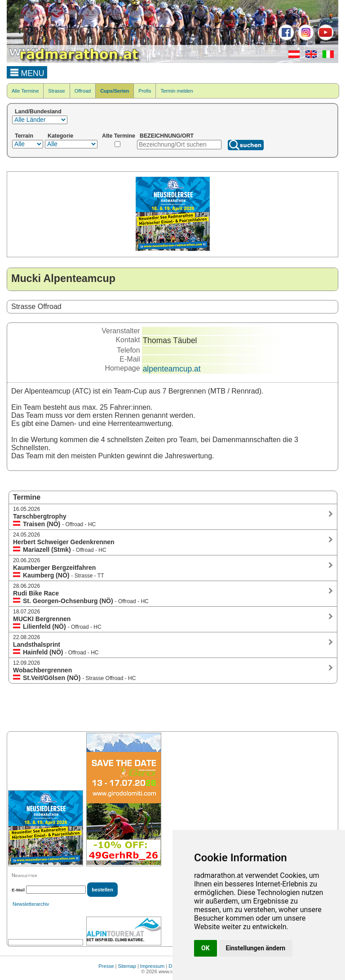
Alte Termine (119, 136)
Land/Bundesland (38, 112)
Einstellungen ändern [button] (256, 948)
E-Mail (18, 890)
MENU (27, 72)
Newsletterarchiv (31, 904)
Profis (145, 91)
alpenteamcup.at (172, 369)
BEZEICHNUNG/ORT (167, 136)
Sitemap (127, 966)
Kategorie (60, 136)
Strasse (56, 91)
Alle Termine (25, 91)
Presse (106, 966)
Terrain (24, 136)
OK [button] (206, 948)
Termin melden (177, 91)
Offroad (83, 91)
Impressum (152, 966)
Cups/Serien (115, 91)
